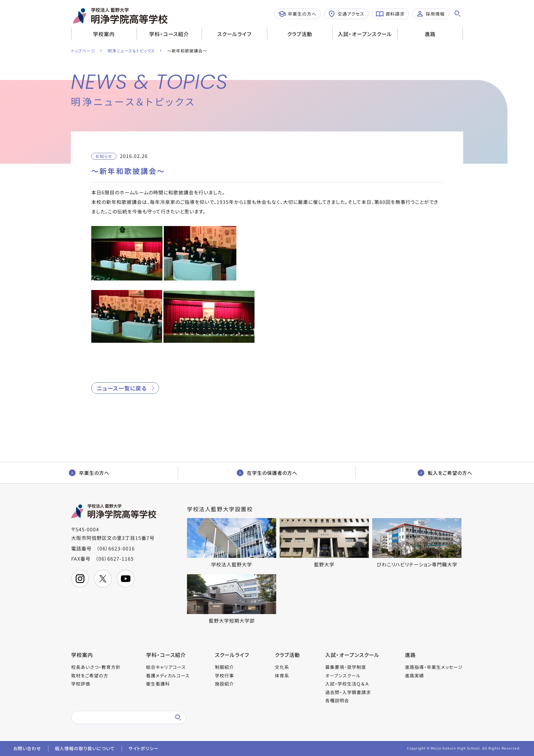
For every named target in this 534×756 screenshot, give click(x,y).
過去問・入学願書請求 (348, 692)
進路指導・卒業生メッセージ (434, 667)
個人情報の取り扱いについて (85, 748)
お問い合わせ (27, 748)
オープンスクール (343, 675)
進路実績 (414, 675)
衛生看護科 (158, 684)
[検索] (121, 718)
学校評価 (81, 684)
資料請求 (390, 14)
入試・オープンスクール (365, 34)
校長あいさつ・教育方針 (96, 667)
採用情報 (430, 14)
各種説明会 (337, 700)
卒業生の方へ (297, 14)
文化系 (282, 667)
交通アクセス (346, 14)
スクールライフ (234, 34)
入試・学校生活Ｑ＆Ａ (347, 684)
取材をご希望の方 (90, 675)
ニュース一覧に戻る (122, 388)
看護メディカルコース (168, 675)
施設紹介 (224, 684)
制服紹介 (224, 667)
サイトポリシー (144, 748)
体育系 (282, 675)
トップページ (83, 51)
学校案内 (104, 34)
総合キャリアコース (166, 667)
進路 (430, 34)
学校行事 (224, 675)
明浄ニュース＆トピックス (131, 51)
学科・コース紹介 (169, 34)
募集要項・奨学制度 (346, 667)
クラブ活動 (300, 34)
